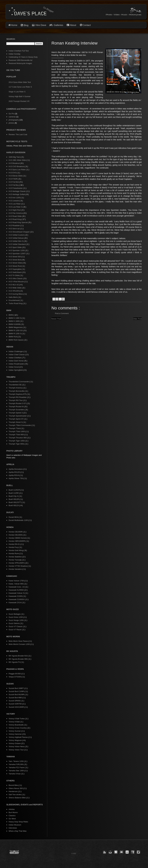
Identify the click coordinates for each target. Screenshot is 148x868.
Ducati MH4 (14, 517)
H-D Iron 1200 (15, 198)
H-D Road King (15, 219)
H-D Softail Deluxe (16, 238)
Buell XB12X (14, 505)
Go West (12, 819)
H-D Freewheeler (16, 188)
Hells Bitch (13, 297)
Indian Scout (14, 367)
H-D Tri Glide (14, 275)
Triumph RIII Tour (16, 400)
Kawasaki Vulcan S (17, 593)
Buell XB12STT (15, 502)
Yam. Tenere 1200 (16, 761)
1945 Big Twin (15, 157)
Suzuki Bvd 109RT (16, 688)
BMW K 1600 (14, 321)
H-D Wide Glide (15, 288)
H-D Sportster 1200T (17, 254)
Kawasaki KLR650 (16, 590)
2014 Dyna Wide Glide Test (20, 82)
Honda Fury (14, 547)
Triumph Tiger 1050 (17, 441)
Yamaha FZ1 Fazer (17, 767)
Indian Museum (15, 825)
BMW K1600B (15, 324)
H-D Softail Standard (17, 244)
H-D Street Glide (16, 263)
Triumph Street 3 (16, 422)
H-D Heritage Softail (17, 194)
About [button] (73, 25)
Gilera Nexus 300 (16, 788)
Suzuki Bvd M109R (17, 694)
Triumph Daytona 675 (18, 394)
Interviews (13, 828)
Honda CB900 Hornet (18, 538)
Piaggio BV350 (15, 674)
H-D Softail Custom (17, 235)
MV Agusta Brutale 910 (18, 656)
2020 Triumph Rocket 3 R (19, 101)
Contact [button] (87, 25)
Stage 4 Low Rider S (17, 92)
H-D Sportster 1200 (17, 250)
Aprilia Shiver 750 (16, 478)
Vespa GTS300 (15, 677)
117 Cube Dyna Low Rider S (20, 87)
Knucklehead (14, 300)
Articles (12, 809)
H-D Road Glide (15, 216)
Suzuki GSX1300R (16, 707)
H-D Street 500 (15, 257)
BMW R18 (13, 337)
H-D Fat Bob (14, 182)
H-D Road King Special (18, 222)
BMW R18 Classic (16, 340)
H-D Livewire (14, 201)
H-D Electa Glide (16, 176)
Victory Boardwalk (16, 725)
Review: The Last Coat (18, 134)
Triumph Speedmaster (18, 416)
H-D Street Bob (15, 260)
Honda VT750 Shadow (18, 566)
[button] (105, 852)
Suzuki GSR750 (15, 704)
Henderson (13, 791)
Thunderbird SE (15, 385)
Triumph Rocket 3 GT (18, 403)
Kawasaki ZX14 (15, 602)
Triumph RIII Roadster (18, 397)
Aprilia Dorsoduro (16, 469)
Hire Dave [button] (39, 25)
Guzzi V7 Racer (15, 630)
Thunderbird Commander (19, 382)
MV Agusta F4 (15, 662)
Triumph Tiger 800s (17, 444)
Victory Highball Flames (18, 737)
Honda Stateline (15, 557)
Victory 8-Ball (14, 722)
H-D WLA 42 (14, 285)
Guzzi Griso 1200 (16, 617)
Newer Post (56, 319)
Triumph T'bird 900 (16, 435)
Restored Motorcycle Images (20, 63)
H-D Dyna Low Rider (17, 170)
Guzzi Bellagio (15, 614)
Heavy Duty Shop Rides (18, 822)
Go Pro (11, 114)
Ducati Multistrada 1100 (18, 520)
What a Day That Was (17, 831)
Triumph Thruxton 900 (18, 438)
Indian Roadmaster (17, 364)
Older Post (137, 319)
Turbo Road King (16, 303)
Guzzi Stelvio (14, 623)
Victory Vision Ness (17, 746)
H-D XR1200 (14, 291)
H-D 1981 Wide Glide (17, 160)
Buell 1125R (14, 493)
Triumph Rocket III (16, 407)
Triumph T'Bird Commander (20, 425)
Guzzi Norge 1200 (16, 620)
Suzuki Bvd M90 (16, 698)
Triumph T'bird (15, 428)
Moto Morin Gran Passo (19, 641)
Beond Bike (14, 785)
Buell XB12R (14, 499)
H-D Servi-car (14, 229)
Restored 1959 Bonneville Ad (20, 60)
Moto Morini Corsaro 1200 (19, 644)
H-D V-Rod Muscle (16, 282)
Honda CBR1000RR (17, 541)
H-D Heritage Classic (17, 191)
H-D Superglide (15, 269)
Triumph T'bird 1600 (17, 431)
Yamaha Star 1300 (16, 771)
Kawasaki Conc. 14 (17, 587)
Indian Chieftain (15, 358)
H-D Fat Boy (14, 185)
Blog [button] (26, 25)
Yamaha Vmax (15, 774)
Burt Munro (13, 812)
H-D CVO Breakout (17, 166)
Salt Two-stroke (15, 795)
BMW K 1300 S (15, 318)
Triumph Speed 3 (16, 413)
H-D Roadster (14, 225)
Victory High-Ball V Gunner (20, 96)
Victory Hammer (15, 734)
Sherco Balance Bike (17, 798)
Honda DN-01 (14, 544)
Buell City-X (14, 496)
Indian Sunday (14, 54)
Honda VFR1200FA (17, 563)
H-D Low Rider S (16, 207)
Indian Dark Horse (16, 361)
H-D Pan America (16, 213)
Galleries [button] (58, 25)
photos (11, 123)
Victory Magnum (15, 740)
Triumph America (16, 388)
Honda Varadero (16, 569)
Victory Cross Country (18, 728)
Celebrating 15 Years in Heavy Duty (23, 57)
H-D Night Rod (15, 210)
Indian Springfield (16, 370)
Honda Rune (14, 553)
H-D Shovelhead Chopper (19, 232)
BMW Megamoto (16, 327)
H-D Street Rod (15, 266)
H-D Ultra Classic (16, 278)
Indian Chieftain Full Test (19, 51)
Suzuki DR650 (15, 701)
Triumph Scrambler (17, 410)
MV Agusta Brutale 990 (18, 659)
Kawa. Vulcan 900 (16, 584)
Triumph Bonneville (17, 391)
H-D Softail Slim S (16, 241)
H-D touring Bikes (16, 294)
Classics (12, 816)
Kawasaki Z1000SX (17, 599)
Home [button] (14, 25)
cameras (12, 117)
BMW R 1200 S (15, 334)
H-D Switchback (15, 272)
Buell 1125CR (15, 490)
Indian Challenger (16, 351)
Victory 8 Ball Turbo (17, 719)
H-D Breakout (14, 163)
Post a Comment (62, 313)
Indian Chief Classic (17, 355)
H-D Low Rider (15, 204)
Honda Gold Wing (16, 550)
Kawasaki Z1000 (16, 596)
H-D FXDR (13, 179)
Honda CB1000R (16, 532)
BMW (11, 315)
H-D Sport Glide (15, 247)
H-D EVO (13, 173)
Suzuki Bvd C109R (17, 691)
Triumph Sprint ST (16, 419)
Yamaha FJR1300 (16, 764)
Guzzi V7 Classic (16, 626)
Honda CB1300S (16, 535)
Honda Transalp (15, 560)
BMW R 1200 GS (16, 330)
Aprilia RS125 (14, 472)
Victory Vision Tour (16, 750)
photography (14, 120)
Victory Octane (15, 743)
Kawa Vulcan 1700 (16, 581)
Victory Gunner (15, 731)
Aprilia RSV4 (14, 475)
